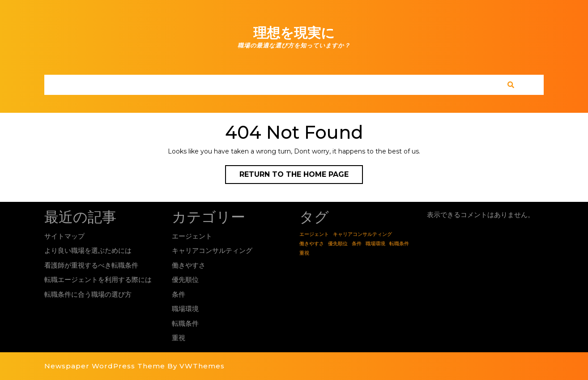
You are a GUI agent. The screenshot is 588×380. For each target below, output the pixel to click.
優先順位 (185, 280)
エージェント (192, 236)
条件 (179, 294)
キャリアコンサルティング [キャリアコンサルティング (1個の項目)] (362, 234)
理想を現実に (294, 33)
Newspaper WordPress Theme (105, 366)
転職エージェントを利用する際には (98, 280)
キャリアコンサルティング (212, 250)
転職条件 (185, 323)
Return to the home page (301, 176)
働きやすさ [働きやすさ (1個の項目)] (312, 244)
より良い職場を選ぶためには (88, 250)
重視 (179, 338)
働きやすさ (189, 265)
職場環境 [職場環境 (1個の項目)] (375, 244)
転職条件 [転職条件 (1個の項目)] (399, 244)
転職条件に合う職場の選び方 (88, 294)
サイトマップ (64, 236)
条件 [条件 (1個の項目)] (357, 244)
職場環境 (185, 309)
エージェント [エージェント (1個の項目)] (314, 234)
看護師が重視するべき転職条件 (91, 265)
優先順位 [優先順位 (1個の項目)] (338, 244)
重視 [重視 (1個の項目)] (304, 253)
